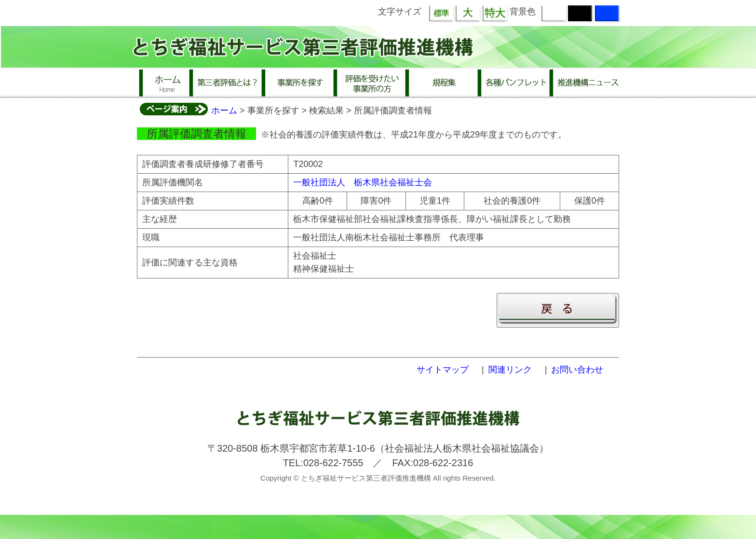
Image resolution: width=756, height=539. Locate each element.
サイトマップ (443, 370)
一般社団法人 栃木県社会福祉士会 (363, 182)
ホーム (224, 111)
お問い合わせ (577, 370)
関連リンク (510, 370)
